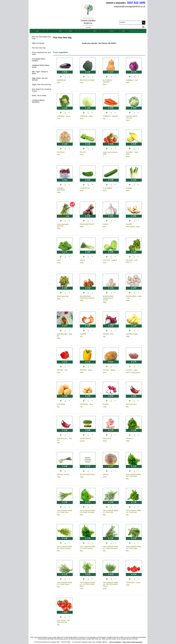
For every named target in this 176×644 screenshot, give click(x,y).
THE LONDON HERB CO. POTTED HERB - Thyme (111, 584)
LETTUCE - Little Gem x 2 (132, 261)
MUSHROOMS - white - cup (134, 297)
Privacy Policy (126, 642)
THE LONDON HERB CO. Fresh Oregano (64, 547)
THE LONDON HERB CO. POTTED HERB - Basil (88, 584)
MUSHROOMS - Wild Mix (64, 335)
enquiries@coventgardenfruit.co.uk (130, 7)
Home (34, 31)
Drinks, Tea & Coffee (39, 96)
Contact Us (118, 31)
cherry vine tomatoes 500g (110, 153)
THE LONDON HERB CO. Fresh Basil (134, 475)
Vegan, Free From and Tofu (41, 85)
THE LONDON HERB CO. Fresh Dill (111, 511)
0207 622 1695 (136, 3)
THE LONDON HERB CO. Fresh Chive (64, 511)
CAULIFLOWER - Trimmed (132, 117)
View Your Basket (103, 31)
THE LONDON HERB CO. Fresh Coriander (87, 511)
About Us (65, 31)
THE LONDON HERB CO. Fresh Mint (134, 511)
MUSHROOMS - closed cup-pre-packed (109, 298)
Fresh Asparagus (63, 225)
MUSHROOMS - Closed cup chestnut (87, 297)
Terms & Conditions (115, 642)
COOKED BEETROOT (61, 189)
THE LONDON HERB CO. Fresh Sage (134, 547)
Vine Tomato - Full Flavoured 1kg (63, 621)
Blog (127, 31)
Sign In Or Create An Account (83, 31)
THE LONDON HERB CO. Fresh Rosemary (111, 547)
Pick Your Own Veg (39, 48)
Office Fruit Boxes (38, 43)
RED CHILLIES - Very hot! (65, 439)
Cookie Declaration (137, 642)
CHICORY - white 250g (132, 153)
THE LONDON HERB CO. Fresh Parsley (87, 547)
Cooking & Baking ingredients (38, 101)
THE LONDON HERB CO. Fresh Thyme (64, 583)
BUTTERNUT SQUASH (108, 81)
